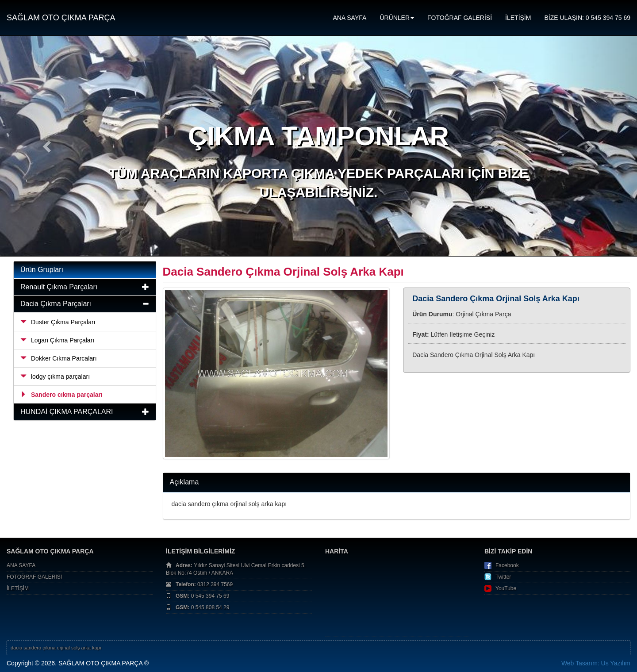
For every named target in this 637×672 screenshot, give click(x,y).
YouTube (506, 588)
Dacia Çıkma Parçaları (56, 304)
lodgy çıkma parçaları (55, 376)
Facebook (507, 565)
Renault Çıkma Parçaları (59, 287)
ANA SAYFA (349, 18)
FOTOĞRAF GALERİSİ (460, 18)
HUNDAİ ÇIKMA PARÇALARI (67, 412)
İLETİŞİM (518, 18)
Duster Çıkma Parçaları (58, 322)
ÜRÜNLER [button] (397, 18)
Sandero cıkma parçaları (61, 395)
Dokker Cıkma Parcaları (59, 358)
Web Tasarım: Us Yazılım (596, 663)
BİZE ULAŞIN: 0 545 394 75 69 (587, 18)
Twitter (503, 577)
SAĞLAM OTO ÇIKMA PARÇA (61, 18)
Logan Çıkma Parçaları (57, 340)
